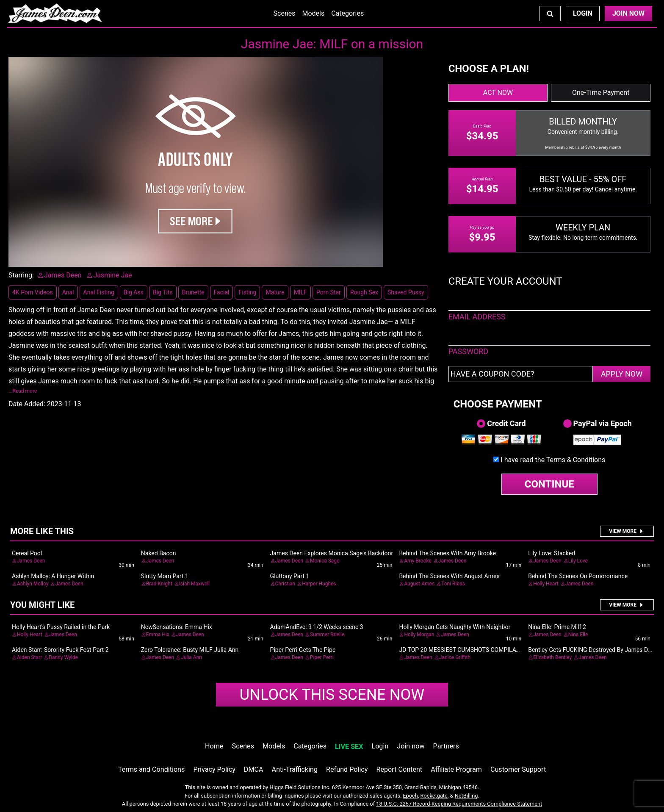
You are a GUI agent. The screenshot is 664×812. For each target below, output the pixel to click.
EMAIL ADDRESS (477, 317)
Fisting (247, 292)
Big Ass (134, 292)
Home (214, 746)
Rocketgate (434, 796)
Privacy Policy (214, 769)
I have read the (553, 460)
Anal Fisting (99, 292)
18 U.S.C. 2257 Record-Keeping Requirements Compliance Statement (459, 804)
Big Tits (163, 292)
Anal (68, 292)
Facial (222, 292)
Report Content (399, 769)
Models (313, 13)
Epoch (410, 796)
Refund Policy (347, 769)
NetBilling (466, 796)
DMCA (254, 769)
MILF (300, 292)
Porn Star (329, 292)
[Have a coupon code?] (521, 374)
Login (583, 13)
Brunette (193, 292)
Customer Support (518, 769)
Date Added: (27, 404)
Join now (411, 746)
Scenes (285, 13)
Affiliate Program (456, 769)
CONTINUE (549, 484)
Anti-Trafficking (295, 769)
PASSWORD (469, 351)
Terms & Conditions (576, 460)
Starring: (21, 275)
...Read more (23, 391)
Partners (446, 746)
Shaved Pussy (406, 292)
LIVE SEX (349, 747)
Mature (275, 292)
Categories (347, 13)
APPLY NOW (622, 374)
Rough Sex (364, 292)
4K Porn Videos (33, 292)
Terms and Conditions (152, 769)
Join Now (628, 13)
